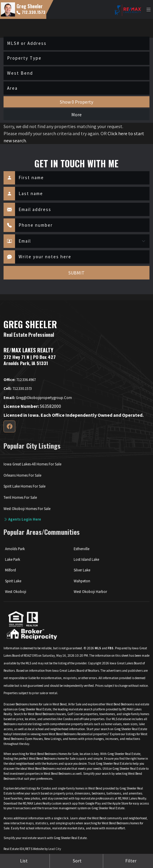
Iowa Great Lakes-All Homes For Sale (32, 464)
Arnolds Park (15, 549)
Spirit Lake (13, 581)
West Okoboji (16, 591)
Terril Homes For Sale (20, 497)
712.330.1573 (31, 12)
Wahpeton (82, 581)
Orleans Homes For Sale (22, 475)
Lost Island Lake (86, 559)
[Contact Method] (82, 241)
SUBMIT (76, 273)
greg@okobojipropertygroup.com (38, 398)
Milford (10, 570)
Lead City (55, 849)
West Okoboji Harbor (90, 591)
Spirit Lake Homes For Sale (24, 486)
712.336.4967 (20, 380)
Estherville (82, 549)
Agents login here (22, 519)
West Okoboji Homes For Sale (27, 509)
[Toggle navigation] (149, 10)
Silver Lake (82, 570)
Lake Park (13, 559)
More (76, 115)
